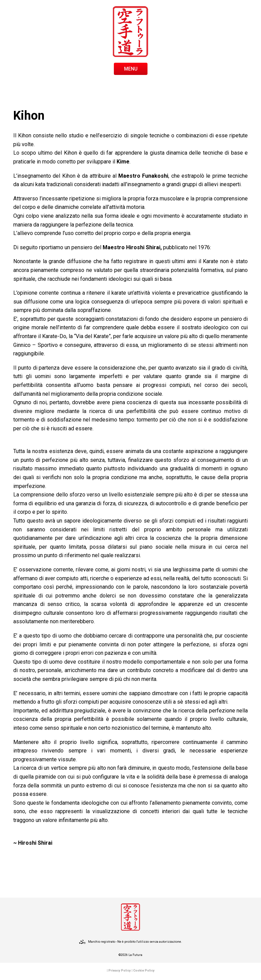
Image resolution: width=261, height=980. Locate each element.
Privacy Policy (120, 971)
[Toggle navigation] (131, 68)
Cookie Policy (144, 971)
